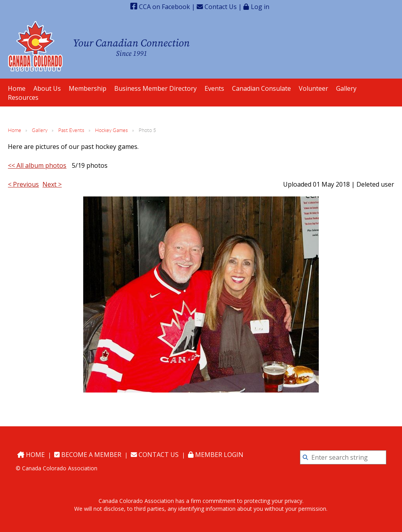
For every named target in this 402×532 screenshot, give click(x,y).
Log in (260, 6)
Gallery (40, 130)
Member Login (216, 455)
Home (15, 130)
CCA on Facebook (160, 7)
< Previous (23, 184)
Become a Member (88, 455)
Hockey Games (111, 130)
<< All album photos (37, 165)
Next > (52, 184)
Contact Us (217, 7)
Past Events (71, 130)
